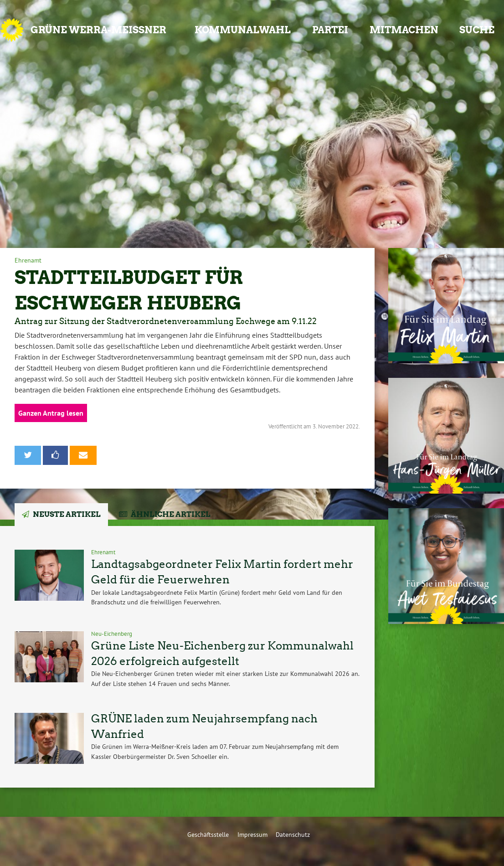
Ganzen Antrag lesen (51, 413)
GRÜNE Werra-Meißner (98, 30)
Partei (330, 30)
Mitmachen (404, 30)
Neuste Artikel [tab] (67, 514)
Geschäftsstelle (208, 834)
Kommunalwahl (243, 30)
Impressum (252, 834)
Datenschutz (293, 834)
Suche (477, 30)
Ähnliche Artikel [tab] (171, 514)
